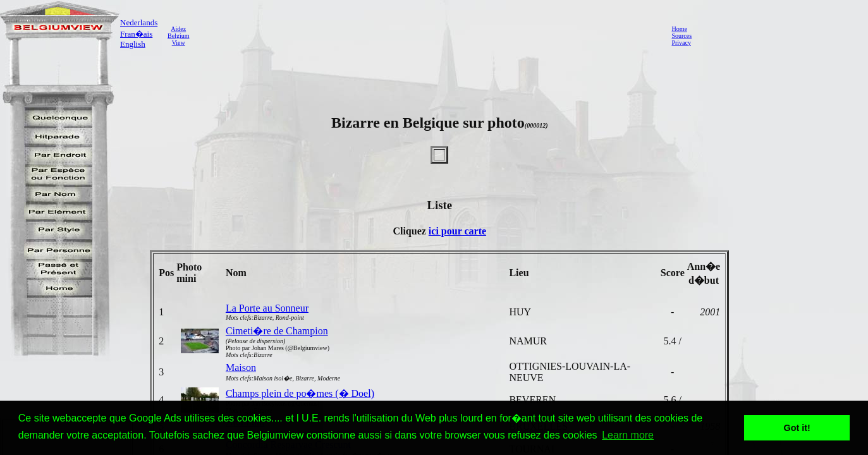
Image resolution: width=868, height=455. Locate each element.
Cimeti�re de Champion (277, 331)
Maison (241, 367)
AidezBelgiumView (178, 36)
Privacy (681, 43)
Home (679, 29)
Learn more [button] (628, 435)
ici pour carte (457, 231)
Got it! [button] (797, 428)
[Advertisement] (427, 35)
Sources (682, 36)
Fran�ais (136, 34)
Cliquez (410, 231)
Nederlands (139, 22)
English (133, 44)
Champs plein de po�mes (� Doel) (300, 393)
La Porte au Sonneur (267, 308)
